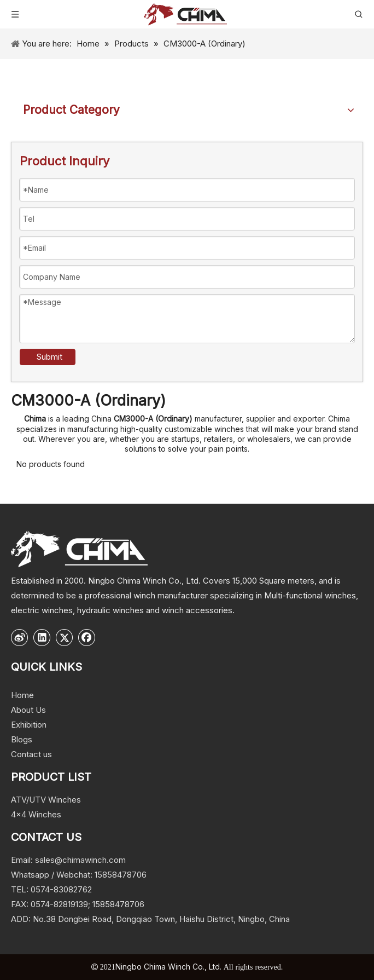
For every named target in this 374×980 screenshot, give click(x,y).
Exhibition (29, 725)
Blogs (22, 739)
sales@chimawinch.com (80, 860)
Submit (49, 357)
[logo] (79, 549)
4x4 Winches (36, 814)
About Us (28, 710)
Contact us (31, 754)
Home (22, 695)
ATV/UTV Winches (46, 800)
